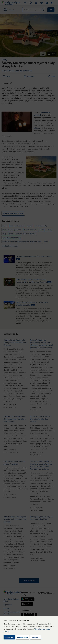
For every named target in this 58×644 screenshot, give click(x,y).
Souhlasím (9, 637)
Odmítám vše (22, 637)
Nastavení (36, 637)
